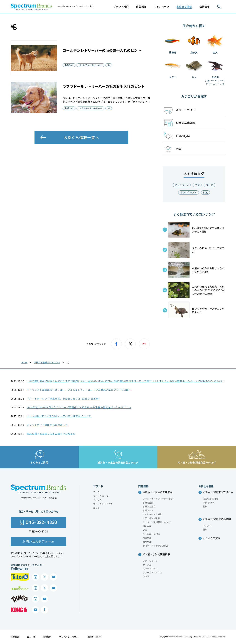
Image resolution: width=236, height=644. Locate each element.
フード (210, 185)
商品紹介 (141, 7)
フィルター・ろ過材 (152, 514)
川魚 (205, 192)
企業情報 (15, 637)
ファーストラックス (103, 504)
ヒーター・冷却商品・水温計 (157, 522)
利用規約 (47, 637)
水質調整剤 (148, 502)
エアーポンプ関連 (151, 518)
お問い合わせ (94, 637)
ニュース (31, 637)
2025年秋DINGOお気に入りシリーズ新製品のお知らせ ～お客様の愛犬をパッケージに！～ (79, 407)
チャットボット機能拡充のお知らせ (47, 425)
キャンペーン (162, 7)
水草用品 (147, 538)
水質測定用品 (149, 506)
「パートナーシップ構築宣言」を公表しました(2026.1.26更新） (64, 399)
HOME (24, 362)
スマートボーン (150, 568)
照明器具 (147, 526)
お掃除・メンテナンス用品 (156, 546)
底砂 (145, 530)
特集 (205, 506)
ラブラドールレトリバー (90, 108)
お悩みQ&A (208, 502)
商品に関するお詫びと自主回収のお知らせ (51, 434)
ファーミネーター (102, 496)
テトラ (96, 492)
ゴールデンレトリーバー (90, 65)
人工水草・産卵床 (151, 534)
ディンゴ (97, 500)
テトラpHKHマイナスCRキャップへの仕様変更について (59, 416)
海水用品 (147, 542)
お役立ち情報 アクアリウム (47, 362)
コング (96, 508)
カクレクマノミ (189, 192)
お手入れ (69, 65)
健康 (205, 529)
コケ (197, 185)
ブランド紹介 (121, 7)
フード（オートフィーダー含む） (159, 498)
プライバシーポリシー (70, 637)
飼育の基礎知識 (210, 498)
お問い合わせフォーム (38, 541)
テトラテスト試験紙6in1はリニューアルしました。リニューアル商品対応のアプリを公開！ (79, 390)
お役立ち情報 (184, 7)
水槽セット (148, 510)
